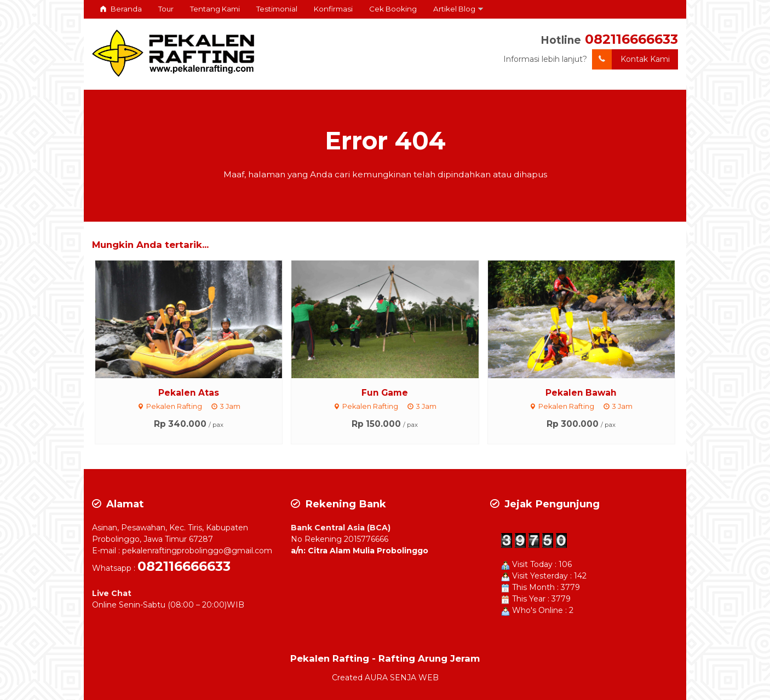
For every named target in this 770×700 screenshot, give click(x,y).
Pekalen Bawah (581, 393)
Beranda (121, 9)
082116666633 (631, 39)
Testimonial (277, 9)
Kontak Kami (631, 59)
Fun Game (385, 393)
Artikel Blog (454, 9)
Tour (166, 9)
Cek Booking (393, 9)
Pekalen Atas (189, 393)
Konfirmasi (333, 9)
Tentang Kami (215, 9)
